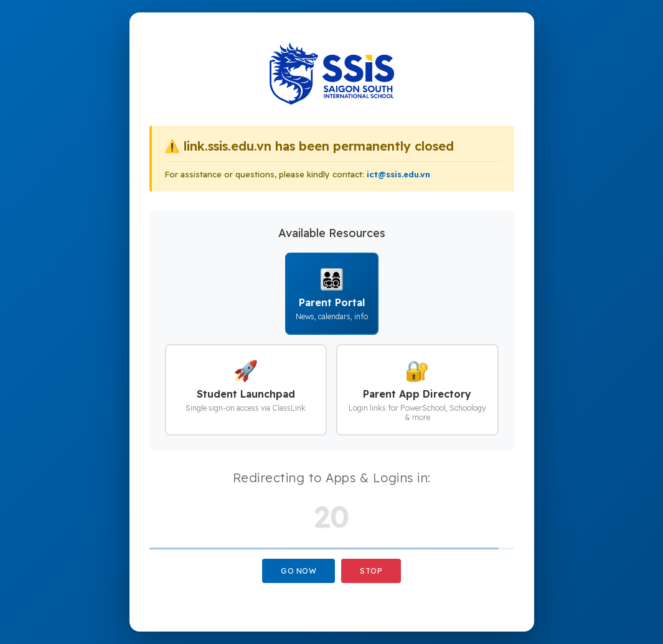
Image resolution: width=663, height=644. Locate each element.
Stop (371, 571)
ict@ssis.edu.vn (398, 174)
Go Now (299, 571)
